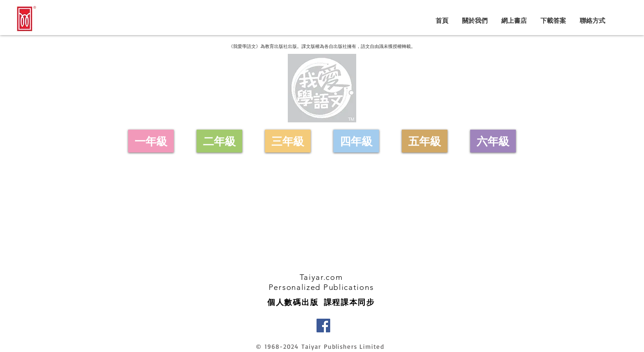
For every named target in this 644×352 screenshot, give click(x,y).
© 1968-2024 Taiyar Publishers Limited (320, 346)
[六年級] (493, 141)
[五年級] (425, 141)
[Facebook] (323, 326)
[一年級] (151, 141)
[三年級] (288, 141)
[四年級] (356, 141)
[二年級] (219, 141)
